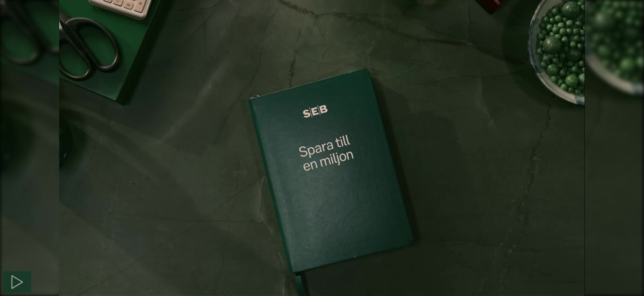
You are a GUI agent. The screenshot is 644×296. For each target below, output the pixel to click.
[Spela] (17, 282)
